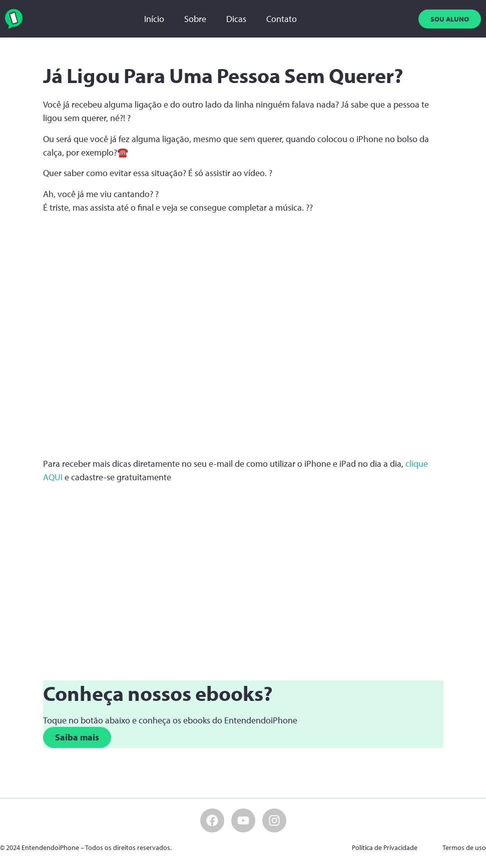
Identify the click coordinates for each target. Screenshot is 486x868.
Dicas (236, 19)
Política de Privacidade (385, 847)
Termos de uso (464, 847)
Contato (282, 19)
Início (154, 19)
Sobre (195, 19)
